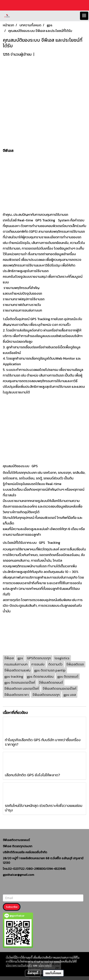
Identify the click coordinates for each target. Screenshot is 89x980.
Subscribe (12, 907)
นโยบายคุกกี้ (45, 965)
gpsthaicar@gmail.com (18, 875)
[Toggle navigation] (84, 16)
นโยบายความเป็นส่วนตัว (19, 965)
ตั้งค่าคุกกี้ (33, 973)
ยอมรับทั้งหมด (53, 973)
